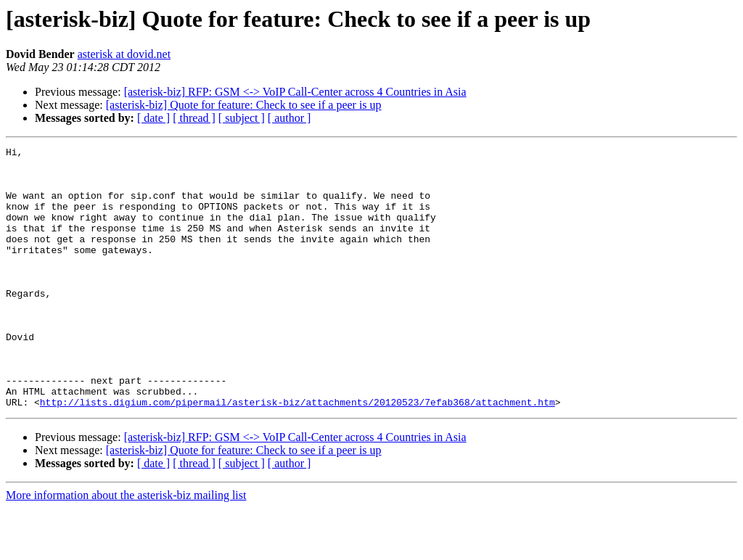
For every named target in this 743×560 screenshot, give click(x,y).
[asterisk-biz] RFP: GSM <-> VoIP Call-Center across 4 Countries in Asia (295, 92)
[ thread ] (194, 118)
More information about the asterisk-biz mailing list (126, 547)
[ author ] (290, 118)
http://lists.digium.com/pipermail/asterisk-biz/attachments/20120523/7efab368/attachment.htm (297, 454)
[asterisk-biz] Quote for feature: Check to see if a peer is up (244, 105)
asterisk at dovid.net (124, 54)
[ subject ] (242, 118)
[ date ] (153, 118)
